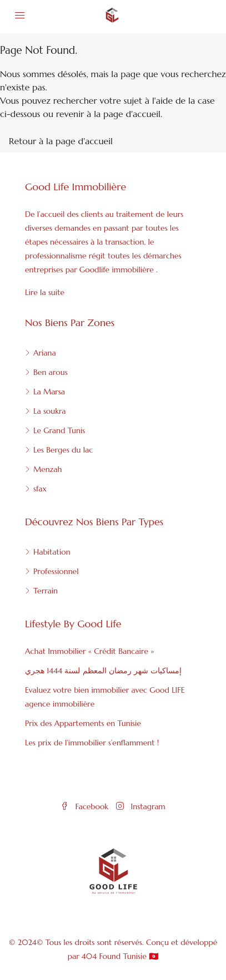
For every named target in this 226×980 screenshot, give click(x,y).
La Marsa (49, 392)
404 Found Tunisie (114, 956)
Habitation (52, 552)
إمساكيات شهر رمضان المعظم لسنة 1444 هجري (103, 671)
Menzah (48, 469)
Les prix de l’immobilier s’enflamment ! (92, 743)
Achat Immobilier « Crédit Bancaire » (89, 651)
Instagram (140, 806)
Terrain (46, 591)
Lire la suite (45, 292)
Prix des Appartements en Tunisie (83, 723)
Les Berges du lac (63, 450)
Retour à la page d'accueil (61, 141)
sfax (40, 489)
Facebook (84, 806)
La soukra (49, 411)
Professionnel (56, 571)
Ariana (45, 353)
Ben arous (51, 372)
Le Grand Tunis (59, 430)
